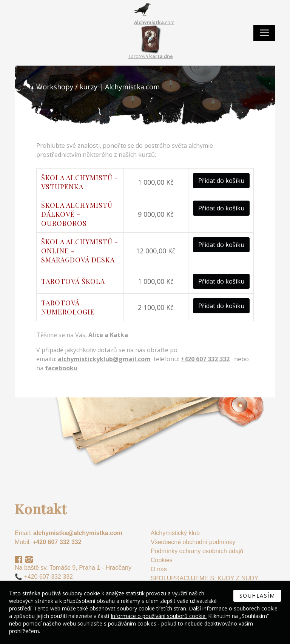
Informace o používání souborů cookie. (159, 616)
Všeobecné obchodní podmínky (193, 542)
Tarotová (151, 56)
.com (154, 22)
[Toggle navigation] (264, 33)
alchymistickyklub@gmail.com (104, 359)
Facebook (19, 560)
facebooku (61, 368)
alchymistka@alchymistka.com (78, 533)
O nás (159, 569)
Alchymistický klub (175, 533)
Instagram (29, 560)
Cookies (162, 560)
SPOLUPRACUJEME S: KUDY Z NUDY (204, 578)
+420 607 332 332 (57, 542)
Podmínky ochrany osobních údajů (197, 551)
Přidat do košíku (221, 181)
